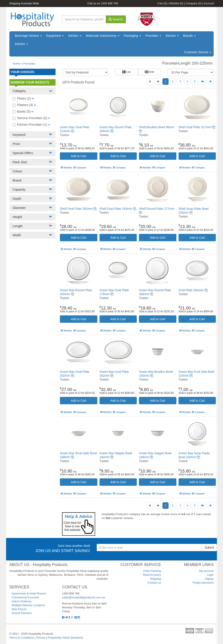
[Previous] (158, 82)
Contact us (154, 583)
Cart (162, 3)
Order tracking (152, 571)
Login (210, 575)
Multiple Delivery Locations (28, 605)
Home (16, 64)
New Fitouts (19, 609)
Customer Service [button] (198, 52)
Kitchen (75, 36)
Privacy (41, 638)
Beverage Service (28, 36)
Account (209, 3)
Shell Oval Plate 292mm (78, 209)
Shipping (155, 579)
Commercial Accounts (25, 597)
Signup (209, 579)
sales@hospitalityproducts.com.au (84, 597)
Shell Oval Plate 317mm (197, 127)
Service (172, 36)
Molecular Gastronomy (103, 36)
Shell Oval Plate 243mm (118, 209)
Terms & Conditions (22, 638)
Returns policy (152, 575)
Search (116, 19)
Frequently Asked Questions (66, 638)
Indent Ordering (21, 601)
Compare (193, 3)
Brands (189, 36)
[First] (150, 82)
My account (206, 571)
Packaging (133, 36)
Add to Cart (79, 156)
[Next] (203, 82)
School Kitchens (22, 613)
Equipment (55, 36)
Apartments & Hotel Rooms (29, 593)
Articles (21, 44)
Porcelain (153, 36)
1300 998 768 (110, 3)
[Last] (210, 82)
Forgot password (203, 583)
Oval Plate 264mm (193, 290)
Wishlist (176, 3)
